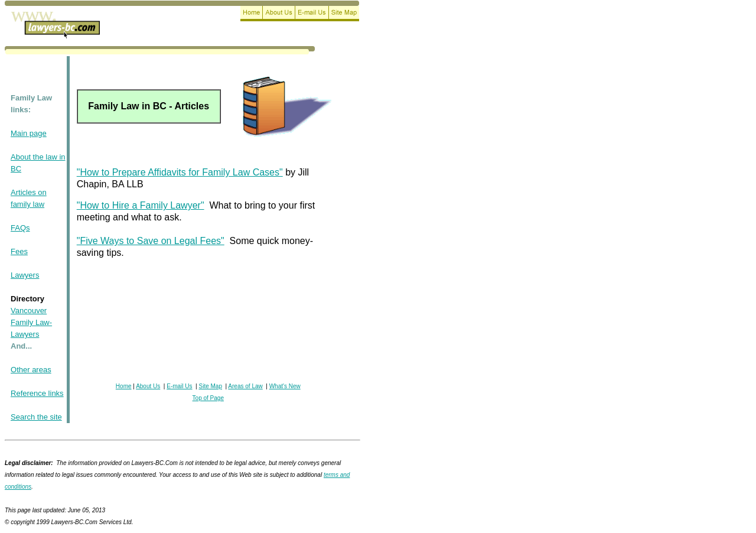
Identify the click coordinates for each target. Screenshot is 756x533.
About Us (148, 386)
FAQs (20, 228)
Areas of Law (245, 386)
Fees (19, 251)
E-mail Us (179, 386)
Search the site (36, 417)
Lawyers (25, 275)
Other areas (31, 370)
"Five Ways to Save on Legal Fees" (151, 241)
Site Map (211, 386)
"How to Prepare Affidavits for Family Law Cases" (180, 172)
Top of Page (208, 398)
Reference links (37, 393)
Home (124, 386)
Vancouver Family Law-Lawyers (31, 322)
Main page (29, 133)
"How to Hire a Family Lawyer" (141, 205)
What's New (285, 386)
